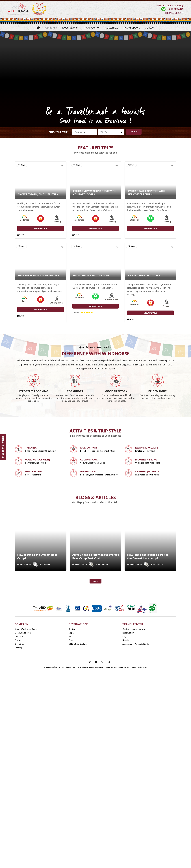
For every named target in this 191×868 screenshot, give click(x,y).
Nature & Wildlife (146, 533)
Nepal (71, 803)
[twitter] (90, 858)
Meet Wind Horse (23, 803)
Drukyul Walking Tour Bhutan (39, 276)
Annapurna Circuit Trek (144, 276)
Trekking (31, 533)
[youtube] (96, 858)
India (71, 807)
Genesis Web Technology (137, 863)
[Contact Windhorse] (170, 8)
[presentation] (9, 618)
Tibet (71, 810)
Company (51, 28)
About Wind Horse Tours (26, 799)
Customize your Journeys (134, 799)
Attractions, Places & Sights (136, 814)
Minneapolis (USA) (25, 834)
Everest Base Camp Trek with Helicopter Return (147, 193)
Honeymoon (88, 556)
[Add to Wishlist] (62, 166)
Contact (150, 28)
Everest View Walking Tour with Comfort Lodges (94, 193)
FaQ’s (125, 807)
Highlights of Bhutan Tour (91, 276)
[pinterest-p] (102, 858)
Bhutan (72, 799)
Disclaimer (20, 814)
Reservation (128, 803)
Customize (111, 28)
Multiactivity (89, 533)
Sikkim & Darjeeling (78, 814)
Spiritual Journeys (147, 556)
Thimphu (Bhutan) (114, 834)
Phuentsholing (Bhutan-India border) (83, 834)
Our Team (19, 807)
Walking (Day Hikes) (38, 544)
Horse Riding (33, 556)
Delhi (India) (155, 834)
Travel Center (91, 28)
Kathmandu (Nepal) (136, 834)
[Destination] (85, 132)
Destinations (70, 28)
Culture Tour (89, 544)
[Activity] (111, 132)
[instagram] (109, 858)
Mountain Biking (146, 544)
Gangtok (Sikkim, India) (28, 838)
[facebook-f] (83, 858)
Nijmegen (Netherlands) (49, 834)
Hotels (126, 810)
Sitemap (19, 818)
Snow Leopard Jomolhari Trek (38, 194)
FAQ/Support (132, 28)
